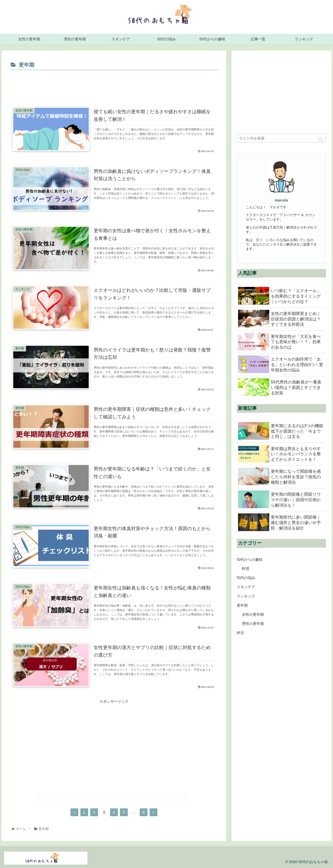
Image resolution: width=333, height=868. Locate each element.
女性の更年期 (253, 614)
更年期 (242, 605)
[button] (321, 140)
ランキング (246, 596)
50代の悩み (246, 578)
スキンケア (246, 587)
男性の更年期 (253, 624)
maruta (281, 200)
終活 (240, 633)
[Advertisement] (114, 86)
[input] (281, 138)
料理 (246, 569)
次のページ (114, 796)
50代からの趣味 (250, 559)
